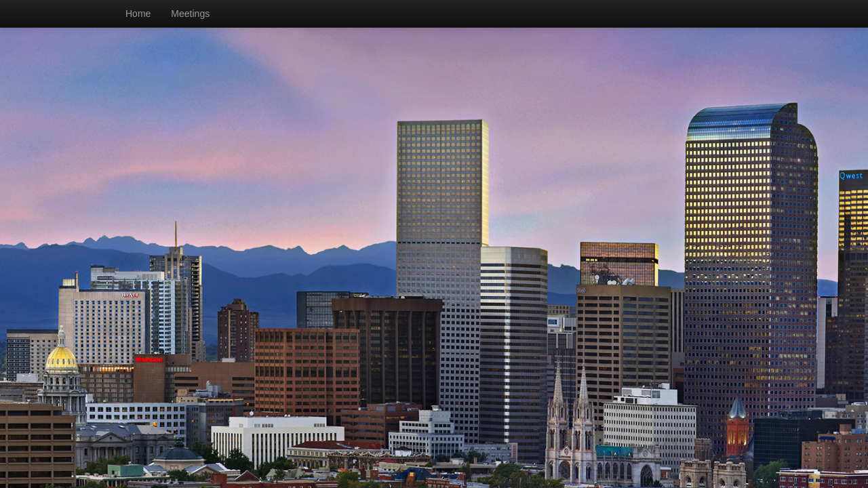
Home (138, 14)
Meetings (190, 14)
